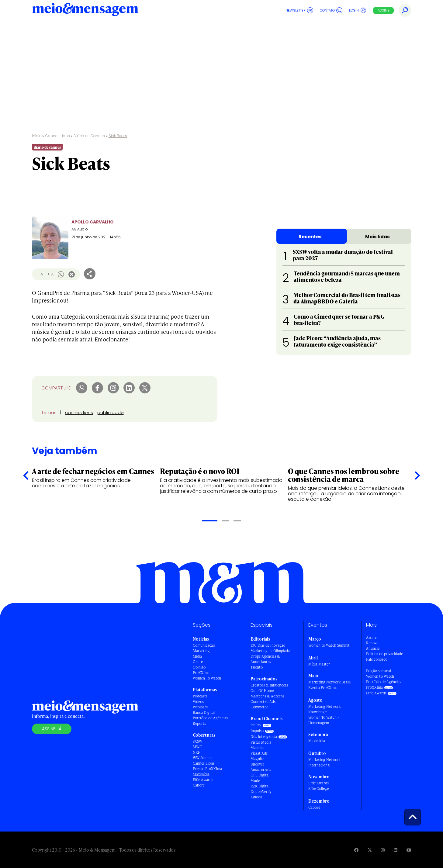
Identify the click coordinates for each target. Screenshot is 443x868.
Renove (372, 643)
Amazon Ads (261, 770)
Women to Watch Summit (329, 645)
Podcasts (200, 696)
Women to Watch (380, 676)
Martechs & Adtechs (267, 696)
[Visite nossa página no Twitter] (370, 850)
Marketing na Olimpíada (270, 651)
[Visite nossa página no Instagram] (383, 850)
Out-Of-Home (262, 691)
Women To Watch (207, 678)
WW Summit (203, 758)
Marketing (201, 651)
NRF (196, 752)
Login (358, 10)
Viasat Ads (259, 753)
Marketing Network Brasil (329, 682)
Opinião (199, 667)
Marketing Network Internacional (324, 762)
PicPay (256, 725)
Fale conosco (377, 659)
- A (40, 274)
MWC (197, 747)
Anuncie (373, 648)
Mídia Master (319, 664)
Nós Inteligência (264, 737)
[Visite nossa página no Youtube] (409, 850)
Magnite (257, 759)
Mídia (197, 656)
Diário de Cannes (99, 29)
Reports (199, 723)
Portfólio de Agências (210, 718)
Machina (258, 748)
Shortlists (152, 29)
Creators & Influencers (269, 685)
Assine (383, 10)
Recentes (310, 237)
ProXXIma (201, 673)
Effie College (318, 788)
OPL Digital (260, 775)
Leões (130, 29)
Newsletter (299, 10)
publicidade (111, 412)
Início (37, 136)
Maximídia (201, 774)
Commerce (259, 707)
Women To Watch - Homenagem (324, 720)
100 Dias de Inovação (268, 645)
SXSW (197, 741)
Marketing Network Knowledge (324, 709)
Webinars (200, 707)
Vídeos (198, 702)
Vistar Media (261, 742)
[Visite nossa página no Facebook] (356, 850)
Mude (255, 781)
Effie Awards (203, 780)
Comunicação (204, 645)
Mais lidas (377, 237)
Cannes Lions (54, 29)
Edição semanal (379, 671)
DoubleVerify (261, 792)
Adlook (256, 797)
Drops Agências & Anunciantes (265, 659)
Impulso (257, 731)
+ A (50, 274)
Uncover (257, 764)
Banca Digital (204, 712)
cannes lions (79, 412)
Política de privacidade (384, 654)
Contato (331, 10)
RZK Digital (260, 786)
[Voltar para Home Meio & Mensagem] (85, 10)
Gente (198, 662)
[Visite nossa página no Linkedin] (396, 850)
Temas (49, 412)
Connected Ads (263, 702)
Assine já (52, 729)
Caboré (199, 785)
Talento (257, 667)
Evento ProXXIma (207, 769)
